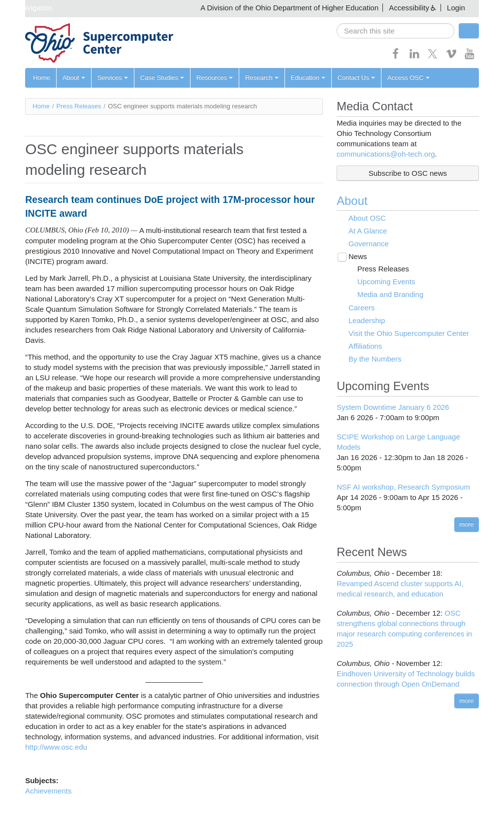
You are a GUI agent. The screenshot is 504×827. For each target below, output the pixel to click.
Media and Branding (390, 294)
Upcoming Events (386, 281)
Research (262, 78)
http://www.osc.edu (56, 747)
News (358, 256)
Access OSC (409, 78)
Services (113, 78)
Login (456, 8)
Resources (215, 78)
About (74, 78)
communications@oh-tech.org (386, 154)
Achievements (48, 791)
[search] (395, 31)
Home (42, 78)
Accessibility (409, 8)
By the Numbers (375, 359)
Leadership (367, 320)
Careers (362, 308)
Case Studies (162, 78)
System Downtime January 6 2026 (393, 407)
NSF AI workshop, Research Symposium (403, 487)
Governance (369, 244)
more (467, 524)
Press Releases (79, 106)
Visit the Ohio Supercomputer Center (409, 333)
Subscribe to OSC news (408, 173)
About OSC (367, 218)
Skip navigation (28, 8)
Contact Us (356, 78)
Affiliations (365, 346)
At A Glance (368, 231)
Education (308, 78)
